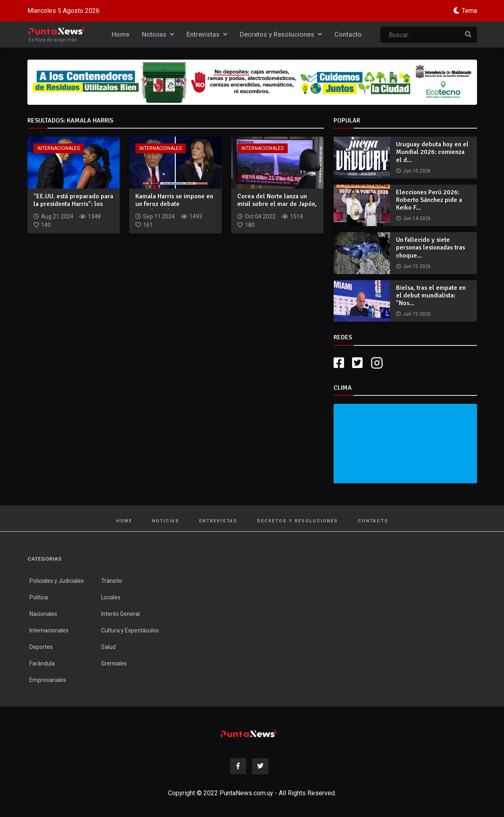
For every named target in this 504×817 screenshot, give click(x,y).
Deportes (41, 647)
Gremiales (114, 663)
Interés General (120, 614)
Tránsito (112, 581)
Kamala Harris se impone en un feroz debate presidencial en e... (174, 204)
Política (39, 597)
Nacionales (43, 614)
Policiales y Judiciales (57, 581)
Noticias (158, 34)
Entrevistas (207, 34)
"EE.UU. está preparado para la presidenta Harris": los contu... (73, 204)
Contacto (348, 34)
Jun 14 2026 (417, 218)
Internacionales (59, 148)
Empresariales (48, 680)
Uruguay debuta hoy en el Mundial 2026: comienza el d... (432, 152)
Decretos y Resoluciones (281, 34)
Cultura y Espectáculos (130, 630)
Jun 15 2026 (417, 171)
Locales (111, 597)
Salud (108, 647)
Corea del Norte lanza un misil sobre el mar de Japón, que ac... (277, 204)
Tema (469, 11)
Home (120, 34)
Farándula (42, 663)
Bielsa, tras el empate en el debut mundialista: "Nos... (431, 295)
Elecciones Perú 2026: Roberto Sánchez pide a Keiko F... (429, 200)
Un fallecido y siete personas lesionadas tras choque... (430, 247)
